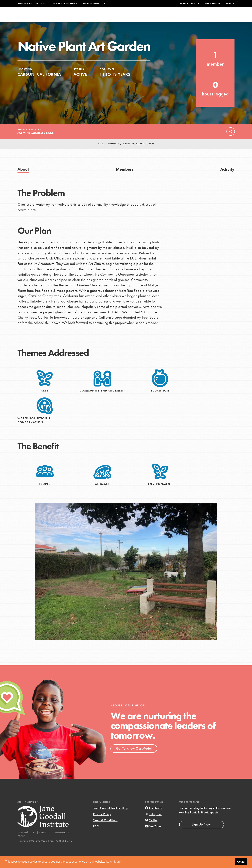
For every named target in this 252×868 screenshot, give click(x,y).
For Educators (128, 17)
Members (125, 177)
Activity (227, 177)
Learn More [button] (113, 862)
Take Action (223, 17)
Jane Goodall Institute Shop (111, 815)
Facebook (153, 815)
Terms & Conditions (105, 828)
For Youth (100, 17)
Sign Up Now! (202, 832)
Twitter (151, 828)
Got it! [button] (241, 862)
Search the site (189, 3)
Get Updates (213, 3)
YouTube (153, 834)
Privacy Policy (102, 821)
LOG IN (230, 3)
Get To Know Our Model (134, 756)
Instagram (153, 821)
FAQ (96, 834)
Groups (199, 17)
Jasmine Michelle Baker (37, 140)
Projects (179, 17)
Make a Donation (94, 3)
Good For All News (65, 3)
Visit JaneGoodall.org (32, 3)
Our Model (157, 17)
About (80, 17)
